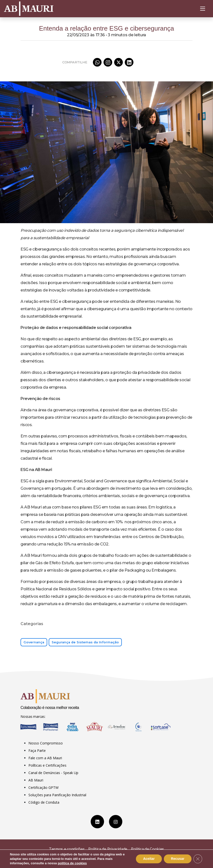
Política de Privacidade (108, 849)
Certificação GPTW (43, 787)
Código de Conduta (44, 802)
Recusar (177, 859)
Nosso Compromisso (46, 743)
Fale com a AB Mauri (45, 758)
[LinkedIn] (97, 822)
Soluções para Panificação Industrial (57, 795)
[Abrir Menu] (203, 9)
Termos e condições (67, 849)
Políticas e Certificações (47, 765)
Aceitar (147, 859)
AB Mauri (36, 780)
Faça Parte (37, 750)
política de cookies (72, 863)
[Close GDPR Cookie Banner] (198, 859)
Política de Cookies (148, 849)
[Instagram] (116, 822)
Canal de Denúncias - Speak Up (53, 773)
